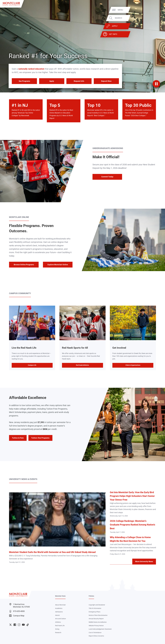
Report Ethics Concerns (96, 636)
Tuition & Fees (18, 438)
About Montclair (60, 605)
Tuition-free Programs (40, 438)
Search (155, 18)
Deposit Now (106, 81)
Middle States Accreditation (98, 622)
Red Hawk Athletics (82, 365)
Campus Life (32, 365)
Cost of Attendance (95, 633)
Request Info (79, 81)
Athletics (58, 622)
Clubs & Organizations (133, 365)
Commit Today (107, 177)
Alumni (57, 615)
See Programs (24, 81)
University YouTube (23, 625)
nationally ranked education (31, 69)
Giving (57, 629)
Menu (157, 10)
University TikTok (28, 625)
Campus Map (17, 616)
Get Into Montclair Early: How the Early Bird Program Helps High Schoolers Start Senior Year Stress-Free (132, 496)
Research (58, 633)
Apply (152, 26)
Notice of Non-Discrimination (98, 615)
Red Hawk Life (60, 626)
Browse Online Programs (24, 265)
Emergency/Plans (94, 612)
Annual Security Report (96, 619)
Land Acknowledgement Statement (100, 629)
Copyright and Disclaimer (97, 605)
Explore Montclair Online (58, 265)
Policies (91, 596)
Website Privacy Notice (96, 626)
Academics (59, 608)
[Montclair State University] (11, 4)
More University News (144, 561)
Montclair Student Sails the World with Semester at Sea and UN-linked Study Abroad (52, 552)
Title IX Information (95, 608)
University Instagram (19, 625)
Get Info (150, 34)
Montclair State (60, 596)
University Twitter (10, 625)
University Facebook (15, 625)
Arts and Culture (60, 619)
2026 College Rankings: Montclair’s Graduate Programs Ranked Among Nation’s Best (132, 525)
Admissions (59, 612)
